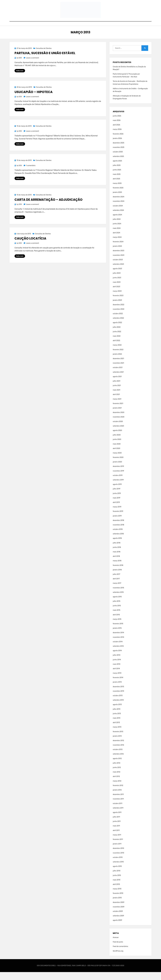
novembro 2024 (119, 209)
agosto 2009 (117, 928)
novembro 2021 (118, 371)
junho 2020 (117, 447)
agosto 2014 (117, 659)
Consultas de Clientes (44, 56)
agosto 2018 (117, 546)
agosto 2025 (117, 169)
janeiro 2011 (117, 852)
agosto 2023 (117, 277)
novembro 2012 (118, 753)
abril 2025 (116, 187)
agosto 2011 (117, 820)
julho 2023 (117, 281)
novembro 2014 (118, 645)
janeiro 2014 (117, 690)
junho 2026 (117, 124)
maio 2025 (117, 182)
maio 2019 (117, 506)
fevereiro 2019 (118, 519)
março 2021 (117, 407)
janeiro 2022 (117, 362)
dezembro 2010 (118, 856)
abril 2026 (116, 133)
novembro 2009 (119, 915)
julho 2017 (117, 582)
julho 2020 (117, 443)
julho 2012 (117, 771)
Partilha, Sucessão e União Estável (45, 61)
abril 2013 (116, 731)
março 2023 (117, 299)
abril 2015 (116, 623)
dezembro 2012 (118, 748)
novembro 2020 (119, 425)
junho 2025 (117, 178)
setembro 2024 (118, 218)
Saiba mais (20, 79)
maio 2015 (117, 618)
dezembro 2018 (118, 528)
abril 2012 (116, 784)
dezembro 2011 (118, 802)
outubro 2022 (118, 322)
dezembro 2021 (118, 366)
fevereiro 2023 (118, 304)
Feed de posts (118, 950)
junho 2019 (117, 501)
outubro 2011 (118, 811)
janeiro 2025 (117, 200)
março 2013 (117, 735)
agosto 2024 (117, 223)
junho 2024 (117, 232)
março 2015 (117, 627)
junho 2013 (117, 722)
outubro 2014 (118, 650)
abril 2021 (116, 402)
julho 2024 (117, 227)
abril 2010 (116, 892)
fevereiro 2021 (118, 411)
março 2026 (117, 137)
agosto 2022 (117, 331)
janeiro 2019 (117, 524)
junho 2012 (117, 775)
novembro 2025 (119, 155)
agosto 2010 (117, 874)
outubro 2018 (118, 537)
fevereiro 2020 (118, 465)
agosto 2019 (117, 492)
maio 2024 (117, 236)
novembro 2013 (118, 699)
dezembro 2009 (119, 910)
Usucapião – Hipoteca (34, 100)
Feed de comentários (120, 954)
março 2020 (117, 461)
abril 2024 (116, 241)
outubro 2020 (118, 429)
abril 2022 (116, 349)
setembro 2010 (118, 870)
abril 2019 (116, 510)
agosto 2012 (117, 766)
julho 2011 (116, 825)
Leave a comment (32, 66)
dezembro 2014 (118, 641)
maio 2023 (117, 290)
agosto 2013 (117, 713)
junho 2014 (117, 668)
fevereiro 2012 (118, 793)
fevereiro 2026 (118, 142)
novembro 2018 (118, 533)
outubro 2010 (118, 865)
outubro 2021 (118, 376)
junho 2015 (117, 614)
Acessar (116, 945)
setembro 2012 (118, 762)
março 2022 (117, 353)
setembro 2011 (118, 816)
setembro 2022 (118, 326)
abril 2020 (117, 456)
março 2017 (117, 591)
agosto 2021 (117, 384)
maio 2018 (117, 560)
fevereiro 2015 (118, 632)
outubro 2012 (118, 758)
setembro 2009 (118, 924)
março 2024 (117, 245)
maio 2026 (117, 128)
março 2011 (117, 843)
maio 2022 (117, 344)
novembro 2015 (118, 596)
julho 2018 (117, 551)
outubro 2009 (118, 919)
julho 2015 (117, 609)
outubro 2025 (118, 160)
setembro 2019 (118, 488)
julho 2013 (117, 717)
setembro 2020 (118, 434)
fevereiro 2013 (118, 740)
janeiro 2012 (117, 798)
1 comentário (31, 174)
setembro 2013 (118, 708)
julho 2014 (117, 663)
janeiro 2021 (117, 416)
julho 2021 (117, 389)
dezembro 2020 (119, 421)
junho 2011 (117, 829)
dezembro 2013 (118, 695)
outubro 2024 (118, 214)
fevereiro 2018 (118, 573)
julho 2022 (117, 335)
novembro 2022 (119, 317)
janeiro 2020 (117, 470)
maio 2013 (117, 726)
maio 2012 (117, 780)
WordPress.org (118, 959)
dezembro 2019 (118, 474)
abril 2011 (116, 838)
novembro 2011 (118, 807)
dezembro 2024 (119, 205)
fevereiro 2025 (118, 196)
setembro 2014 (118, 654)
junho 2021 (117, 394)
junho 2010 (117, 883)
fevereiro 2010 (118, 901)
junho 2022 (117, 340)
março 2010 (117, 897)
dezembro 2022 (119, 313)
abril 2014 (116, 677)
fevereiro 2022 (118, 358)
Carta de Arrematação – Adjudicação (48, 208)
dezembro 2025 (119, 151)
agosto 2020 (117, 438)
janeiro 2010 (117, 906)
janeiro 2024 (117, 254)
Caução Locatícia (30, 247)
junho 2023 (117, 286)
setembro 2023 (118, 272)
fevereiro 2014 (118, 686)
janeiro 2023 (117, 308)
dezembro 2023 (119, 259)
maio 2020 (117, 452)
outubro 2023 (118, 268)
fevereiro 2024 (118, 250)
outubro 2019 (118, 483)
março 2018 (117, 569)
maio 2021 (117, 398)
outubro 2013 (118, 704)
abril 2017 (116, 587)
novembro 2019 (118, 479)
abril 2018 (116, 564)
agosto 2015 (117, 605)
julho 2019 (117, 497)
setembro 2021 (118, 380)
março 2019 (117, 515)
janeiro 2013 (117, 744)
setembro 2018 (118, 542)
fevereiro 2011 (118, 847)
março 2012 (117, 789)
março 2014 (117, 681)
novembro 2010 (118, 861)
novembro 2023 (119, 263)
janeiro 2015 (117, 636)
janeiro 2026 (117, 146)
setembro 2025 (118, 164)
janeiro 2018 (117, 578)
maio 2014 (117, 672)
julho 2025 (117, 173)
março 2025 (117, 191)
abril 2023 (116, 295)
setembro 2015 (118, 600)
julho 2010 (117, 879)
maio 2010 (117, 888)
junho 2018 (117, 555)
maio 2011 (116, 834)
